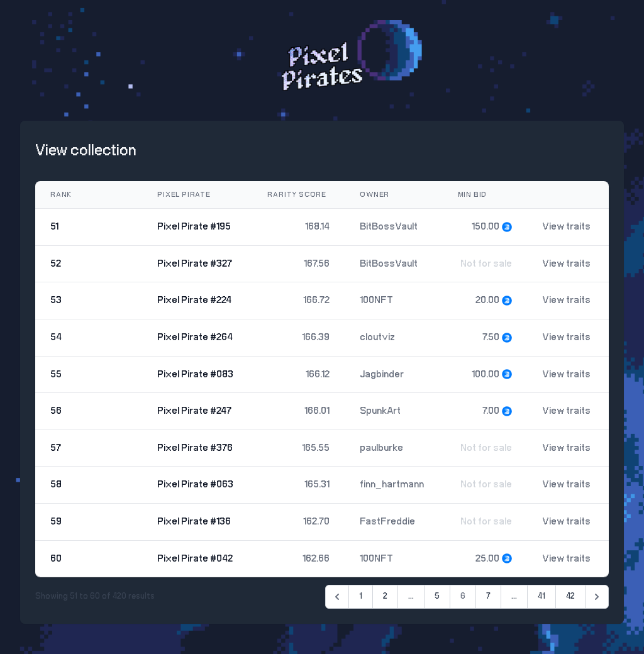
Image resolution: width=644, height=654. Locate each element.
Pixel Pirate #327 (195, 264)
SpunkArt (380, 411)
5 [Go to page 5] (437, 596)
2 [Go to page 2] (385, 596)
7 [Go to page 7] (488, 596)
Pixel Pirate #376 (195, 448)
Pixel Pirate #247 (194, 411)
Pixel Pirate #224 (194, 300)
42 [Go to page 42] (570, 596)
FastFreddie (387, 522)
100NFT (376, 300)
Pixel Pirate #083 (195, 374)
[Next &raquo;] (597, 597)
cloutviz (377, 337)
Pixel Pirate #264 (195, 337)
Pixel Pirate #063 (195, 485)
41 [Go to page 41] (541, 596)
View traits (566, 227)
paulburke (381, 448)
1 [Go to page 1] (361, 596)
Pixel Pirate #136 (194, 522)
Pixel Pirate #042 (195, 559)
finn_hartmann (392, 485)
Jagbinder (382, 374)
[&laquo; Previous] (337, 597)
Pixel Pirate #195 (194, 227)
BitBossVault (389, 227)
